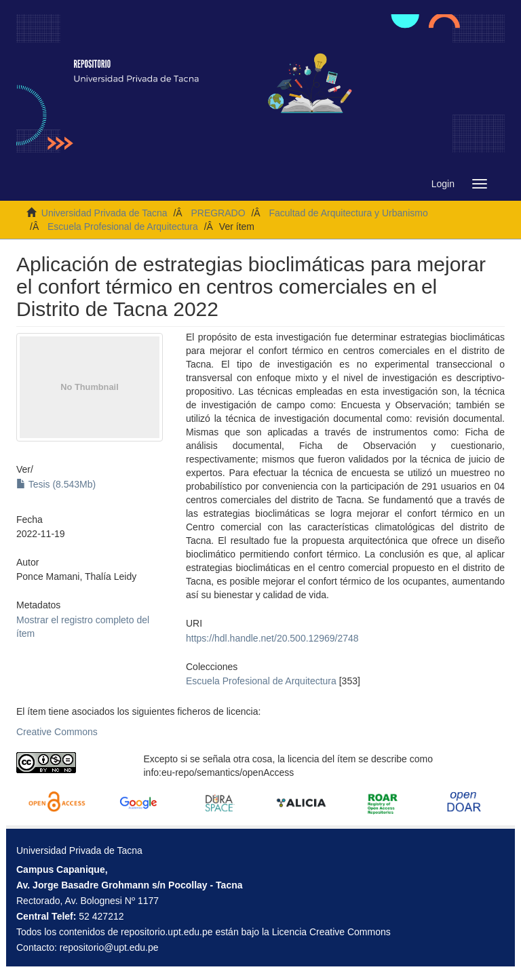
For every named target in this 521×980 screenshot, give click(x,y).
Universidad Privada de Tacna (104, 213)
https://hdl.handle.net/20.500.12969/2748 (272, 638)
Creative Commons (57, 732)
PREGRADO (218, 213)
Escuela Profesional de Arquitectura (123, 227)
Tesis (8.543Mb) (56, 484)
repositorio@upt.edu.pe (109, 947)
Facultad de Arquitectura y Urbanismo (348, 213)
